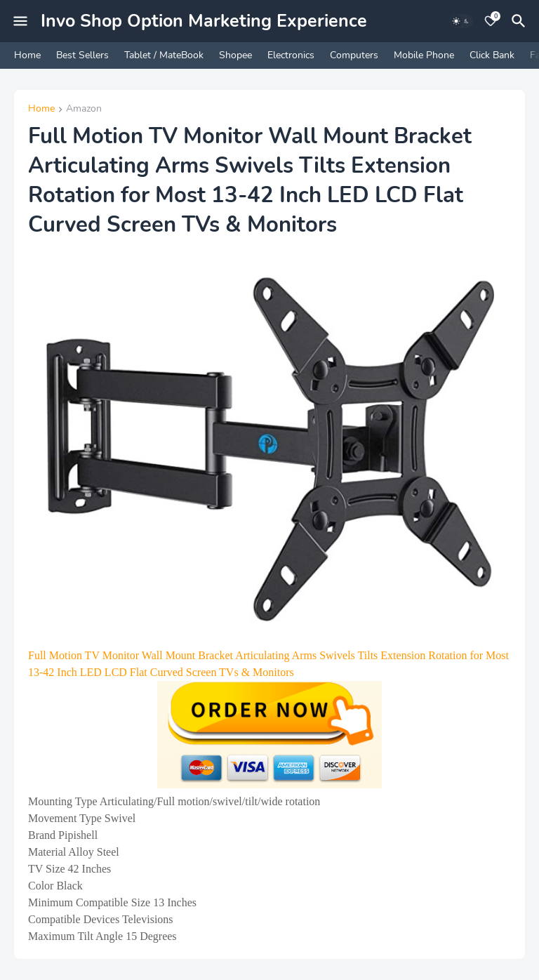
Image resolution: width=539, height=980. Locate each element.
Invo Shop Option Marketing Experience (204, 21)
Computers (354, 55)
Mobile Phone (424, 55)
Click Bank (492, 55)
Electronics (291, 55)
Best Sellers (82, 55)
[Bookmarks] (491, 21)
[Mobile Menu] (20, 21)
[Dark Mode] (461, 21)
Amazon (84, 110)
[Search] (521, 21)
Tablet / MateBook (164, 55)
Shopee (235, 55)
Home (27, 55)
